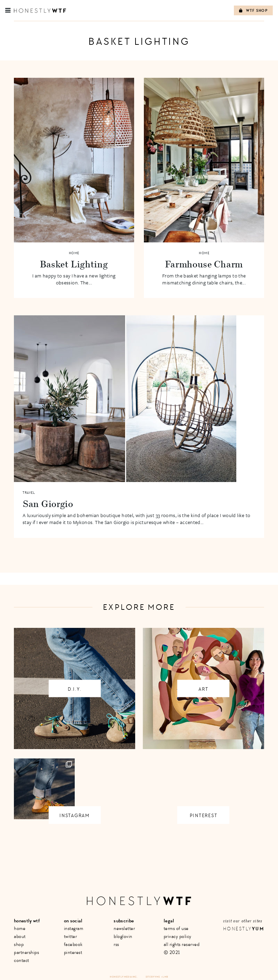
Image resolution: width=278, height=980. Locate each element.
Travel (29, 493)
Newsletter (124, 928)
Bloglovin (123, 936)
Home (74, 253)
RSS (116, 944)
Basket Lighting (74, 264)
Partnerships (26, 952)
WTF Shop (253, 11)
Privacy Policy (178, 936)
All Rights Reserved (182, 944)
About (20, 936)
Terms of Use (176, 928)
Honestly (244, 929)
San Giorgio (48, 504)
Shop (19, 944)
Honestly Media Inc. (124, 977)
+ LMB (165, 977)
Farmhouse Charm (204, 264)
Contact (22, 960)
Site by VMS (153, 977)
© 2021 (172, 952)
